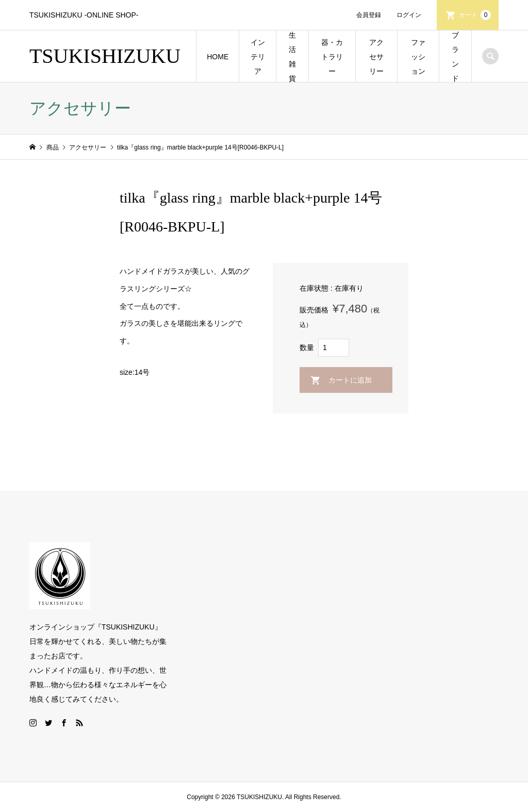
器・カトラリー (332, 57)
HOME (218, 57)
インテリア (258, 57)
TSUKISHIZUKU (105, 56)
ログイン (409, 15)
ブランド (455, 57)
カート (475, 15)
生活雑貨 (292, 57)
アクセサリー (376, 57)
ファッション (418, 57)
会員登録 (369, 15)
